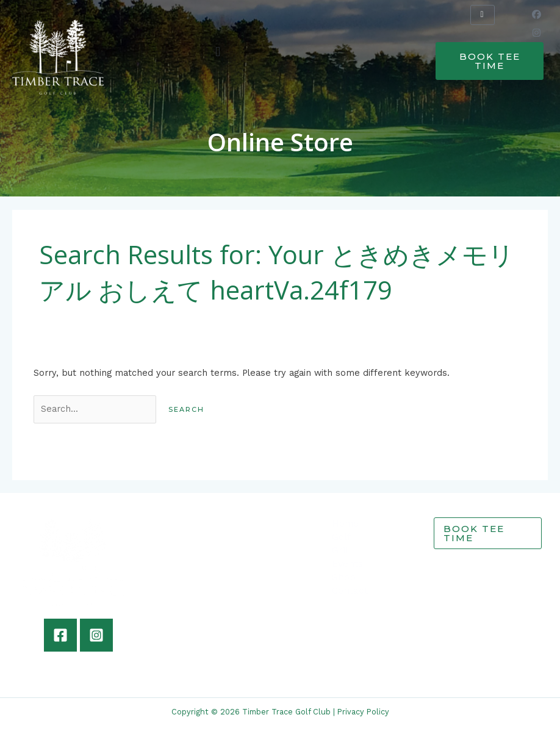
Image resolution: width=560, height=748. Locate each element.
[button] (218, 52)
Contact (350, 591)
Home (345, 523)
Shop (344, 577)
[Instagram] (96, 635)
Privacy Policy (363, 712)
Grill (342, 550)
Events (347, 564)
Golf (341, 537)
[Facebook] (60, 635)
